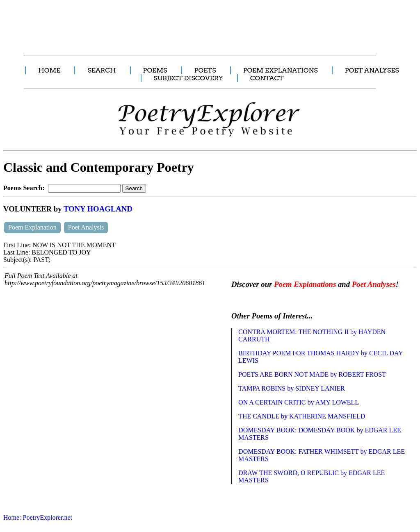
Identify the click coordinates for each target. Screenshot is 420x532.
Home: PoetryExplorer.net (38, 517)
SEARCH (102, 70)
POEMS (155, 70)
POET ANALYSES (372, 70)
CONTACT (267, 78)
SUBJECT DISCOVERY (188, 78)
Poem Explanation (32, 227)
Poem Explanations (305, 284)
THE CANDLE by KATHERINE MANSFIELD (302, 416)
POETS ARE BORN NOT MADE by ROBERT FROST (312, 374)
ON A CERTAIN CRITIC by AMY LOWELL (299, 402)
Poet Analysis (86, 227)
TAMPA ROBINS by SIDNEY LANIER (292, 388)
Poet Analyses (374, 284)
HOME (49, 70)
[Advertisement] (154, 23)
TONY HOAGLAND (98, 209)
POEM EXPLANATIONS (281, 70)
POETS (205, 70)
